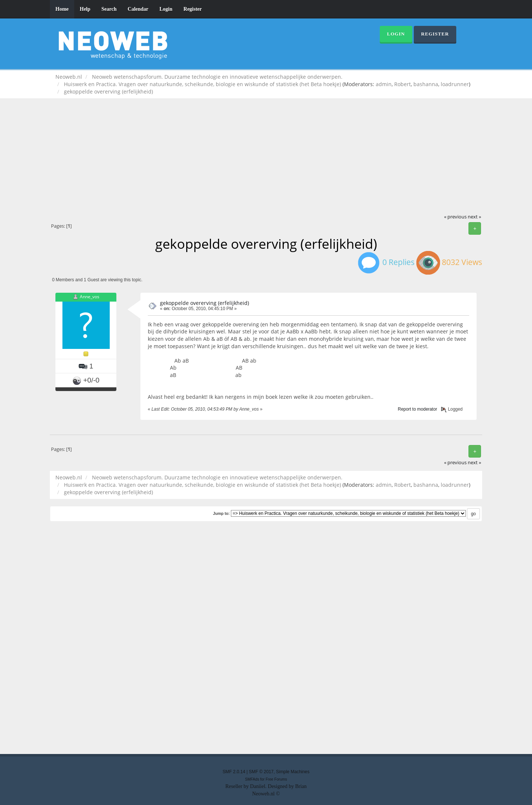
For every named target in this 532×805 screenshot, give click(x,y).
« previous (455, 217)
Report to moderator (417, 409)
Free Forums (276, 779)
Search (109, 9)
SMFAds (252, 779)
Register (193, 9)
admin (384, 84)
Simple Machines (293, 772)
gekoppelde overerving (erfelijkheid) (204, 303)
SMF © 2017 (261, 772)
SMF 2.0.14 (234, 772)
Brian (301, 786)
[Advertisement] (266, 157)
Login (166, 9)
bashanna (426, 84)
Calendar (138, 9)
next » (474, 217)
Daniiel (258, 786)
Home (62, 9)
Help (85, 9)
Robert (403, 84)
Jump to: (221, 513)
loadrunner (455, 84)
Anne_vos (90, 297)
